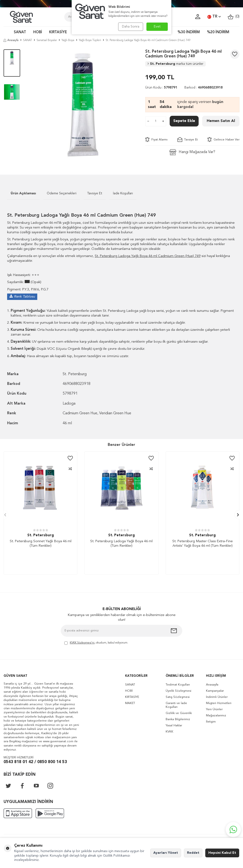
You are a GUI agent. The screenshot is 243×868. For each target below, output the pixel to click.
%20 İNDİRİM (218, 32)
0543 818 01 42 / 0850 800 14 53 (35, 762)
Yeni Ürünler (214, 709)
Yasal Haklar (174, 726)
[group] (83, 105)
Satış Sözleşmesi (178, 697)
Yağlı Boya (68, 40)
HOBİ (38, 32)
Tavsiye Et (188, 140)
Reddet (193, 853)
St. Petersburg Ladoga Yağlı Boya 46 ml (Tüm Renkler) (121, 544)
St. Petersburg (175, 64)
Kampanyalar (215, 691)
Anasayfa (11, 40)
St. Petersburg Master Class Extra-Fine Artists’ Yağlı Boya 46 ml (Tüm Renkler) (203, 544)
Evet (157, 27)
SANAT (20, 32)
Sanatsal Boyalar (47, 40)
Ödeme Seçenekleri (62, 193)
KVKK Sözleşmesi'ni (82, 643)
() (234, 17)
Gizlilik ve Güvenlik (179, 713)
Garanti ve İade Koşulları (176, 705)
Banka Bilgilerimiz (178, 719)
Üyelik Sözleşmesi (178, 691)
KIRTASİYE (58, 32)
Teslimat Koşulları (178, 685)
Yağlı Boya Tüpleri (90, 40)
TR (214, 17)
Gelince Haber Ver (223, 140)
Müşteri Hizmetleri (219, 703)
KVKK (169, 732)
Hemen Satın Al (221, 121)
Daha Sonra (130, 27)
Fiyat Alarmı (156, 140)
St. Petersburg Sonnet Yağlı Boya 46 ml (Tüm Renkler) (41, 544)
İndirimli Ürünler (217, 697)
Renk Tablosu (24, 297)
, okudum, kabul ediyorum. (96, 643)
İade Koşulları (123, 193)
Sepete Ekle (184, 121)
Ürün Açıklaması (23, 193)
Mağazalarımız (216, 716)
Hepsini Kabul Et (222, 853)
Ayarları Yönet (166, 853)
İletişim (211, 722)
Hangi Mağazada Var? (192, 152)
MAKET (130, 703)
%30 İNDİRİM (189, 32)
